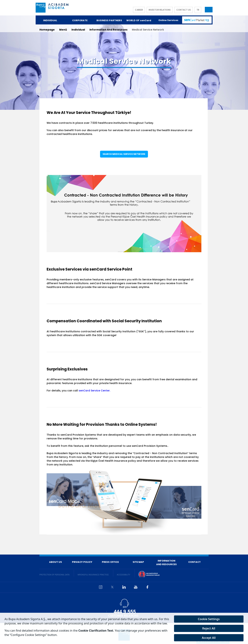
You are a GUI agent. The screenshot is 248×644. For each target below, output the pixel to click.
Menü (63, 30)
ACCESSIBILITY (123, 575)
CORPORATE (80, 20)
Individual (78, 30)
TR (198, 10)
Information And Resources (108, 30)
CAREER (139, 10)
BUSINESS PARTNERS (109, 20)
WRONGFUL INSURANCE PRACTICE (93, 575)
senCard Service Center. (94, 391)
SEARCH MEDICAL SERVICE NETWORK (124, 154)
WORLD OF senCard (139, 20)
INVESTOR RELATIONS (160, 10)
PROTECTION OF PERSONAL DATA (54, 575)
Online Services (168, 20)
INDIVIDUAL (50, 20)
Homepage (47, 30)
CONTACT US (184, 10)
